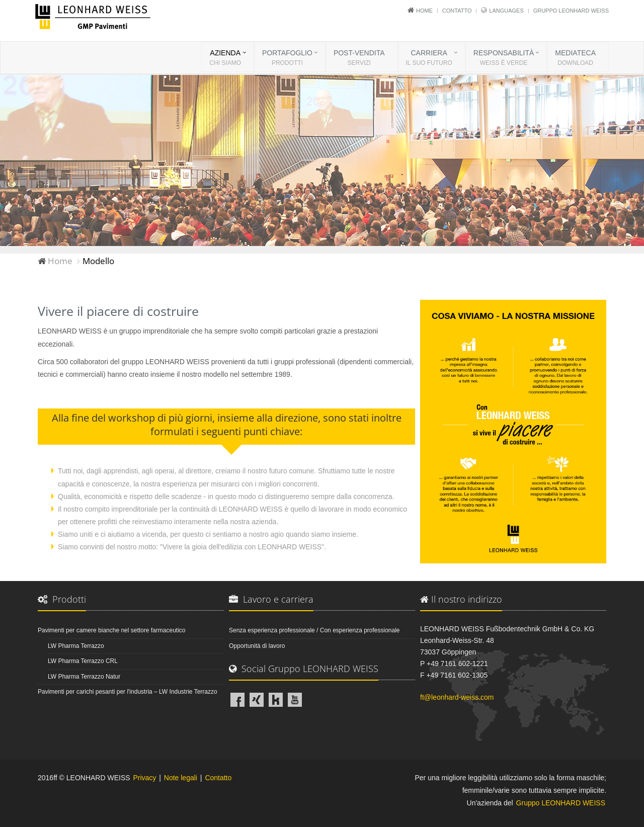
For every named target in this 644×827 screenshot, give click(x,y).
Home (424, 11)
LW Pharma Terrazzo (76, 646)
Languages (506, 11)
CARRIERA (429, 58)
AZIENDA (225, 58)
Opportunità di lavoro (257, 646)
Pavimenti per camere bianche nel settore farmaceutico (111, 630)
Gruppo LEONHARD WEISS (571, 11)
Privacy (144, 778)
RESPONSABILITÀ (504, 58)
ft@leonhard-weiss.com (457, 697)
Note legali (181, 778)
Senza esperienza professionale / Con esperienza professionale (314, 630)
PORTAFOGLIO (287, 58)
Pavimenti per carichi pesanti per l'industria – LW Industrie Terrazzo (128, 692)
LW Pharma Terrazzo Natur (84, 677)
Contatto (457, 11)
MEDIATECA (575, 58)
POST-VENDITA (359, 58)
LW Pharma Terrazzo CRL (83, 661)
